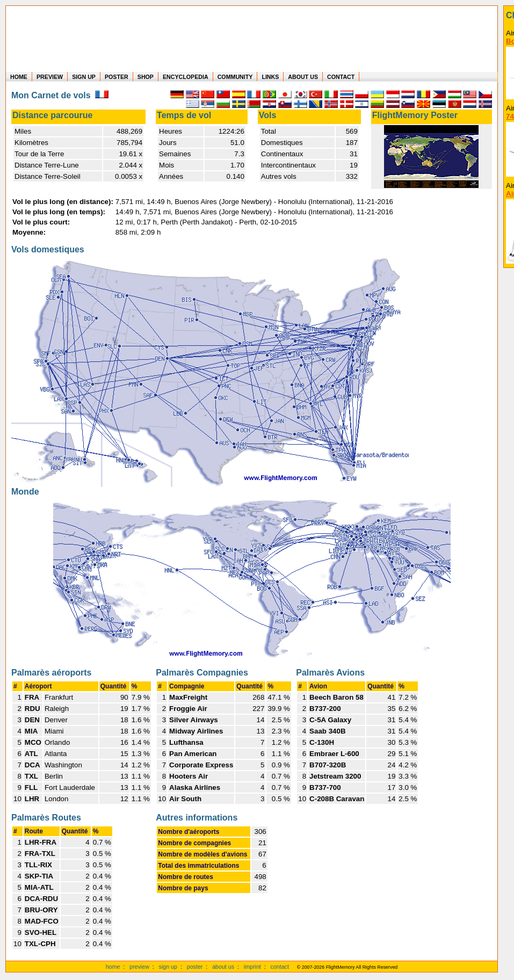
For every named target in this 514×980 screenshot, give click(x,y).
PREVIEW (50, 77)
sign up (168, 967)
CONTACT (341, 77)
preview (139, 967)
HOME (19, 77)
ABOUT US (303, 77)
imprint (252, 967)
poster (195, 967)
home (113, 967)
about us (223, 967)
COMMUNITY (235, 77)
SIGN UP (84, 77)
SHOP (146, 77)
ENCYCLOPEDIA (186, 77)
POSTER (117, 77)
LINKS (270, 77)
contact (280, 967)
